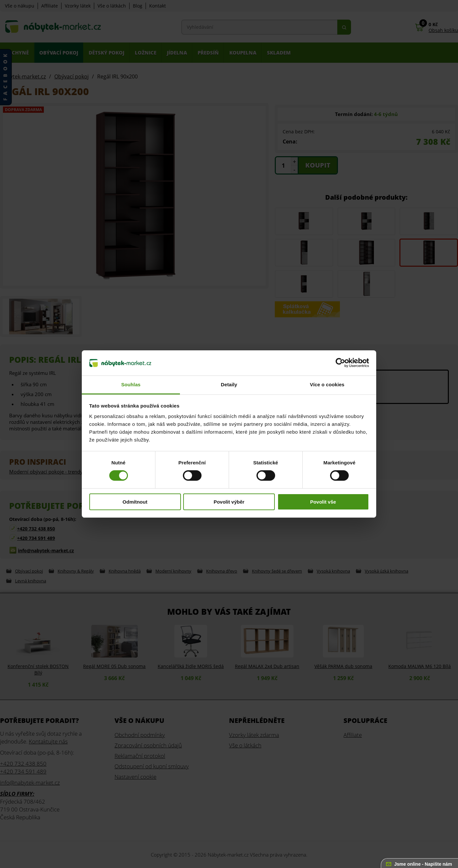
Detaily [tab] (229, 384)
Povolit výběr (229, 502)
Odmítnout (135, 502)
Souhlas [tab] (131, 384)
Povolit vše (323, 502)
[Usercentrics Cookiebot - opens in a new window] (340, 363)
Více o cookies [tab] (327, 384)
